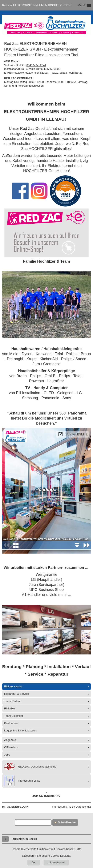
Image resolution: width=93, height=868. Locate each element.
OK (34, 862)
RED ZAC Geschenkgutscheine (30, 767)
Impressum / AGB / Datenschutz (71, 807)
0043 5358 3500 (50, 69)
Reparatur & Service (17, 694)
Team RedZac (13, 701)
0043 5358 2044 (36, 65)
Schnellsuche (67, 822)
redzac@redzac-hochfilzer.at (31, 73)
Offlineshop (11, 747)
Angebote (10, 740)
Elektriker (10, 708)
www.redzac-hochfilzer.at (67, 73)
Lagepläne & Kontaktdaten (20, 731)
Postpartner (11, 723)
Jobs (7, 755)
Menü (81, 5)
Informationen (56, 862)
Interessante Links (22, 781)
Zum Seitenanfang (46, 795)
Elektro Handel (13, 686)
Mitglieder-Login (15, 807)
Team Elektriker (14, 716)
